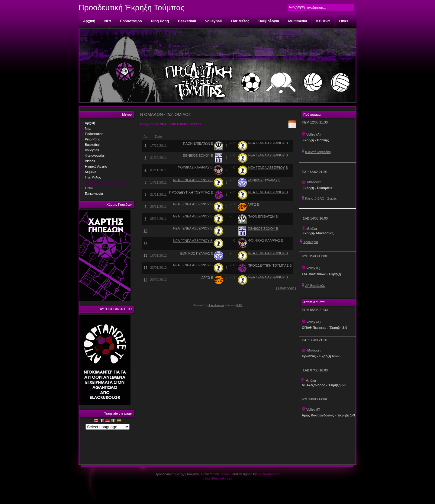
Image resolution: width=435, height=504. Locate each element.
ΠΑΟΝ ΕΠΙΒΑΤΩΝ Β (198, 143)
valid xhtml (211, 478)
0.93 (240, 305)
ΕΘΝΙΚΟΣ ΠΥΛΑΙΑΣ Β (264, 180)
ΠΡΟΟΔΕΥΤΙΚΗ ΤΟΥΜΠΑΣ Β (191, 192)
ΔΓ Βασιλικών (315, 286)
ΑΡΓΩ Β (253, 204)
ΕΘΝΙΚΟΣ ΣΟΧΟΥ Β (198, 156)
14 (146, 280)
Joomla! (226, 474)
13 (146, 268)
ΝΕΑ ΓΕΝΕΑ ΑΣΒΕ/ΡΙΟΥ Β (268, 143)
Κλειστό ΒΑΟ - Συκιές (321, 198)
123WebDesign (269, 474)
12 (146, 255)
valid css (226, 478)
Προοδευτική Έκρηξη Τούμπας (132, 8)
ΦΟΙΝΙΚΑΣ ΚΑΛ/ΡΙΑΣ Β (195, 167)
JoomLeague (216, 305)
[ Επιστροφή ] (286, 288)
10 (146, 231)
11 (146, 243)
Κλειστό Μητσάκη (318, 152)
